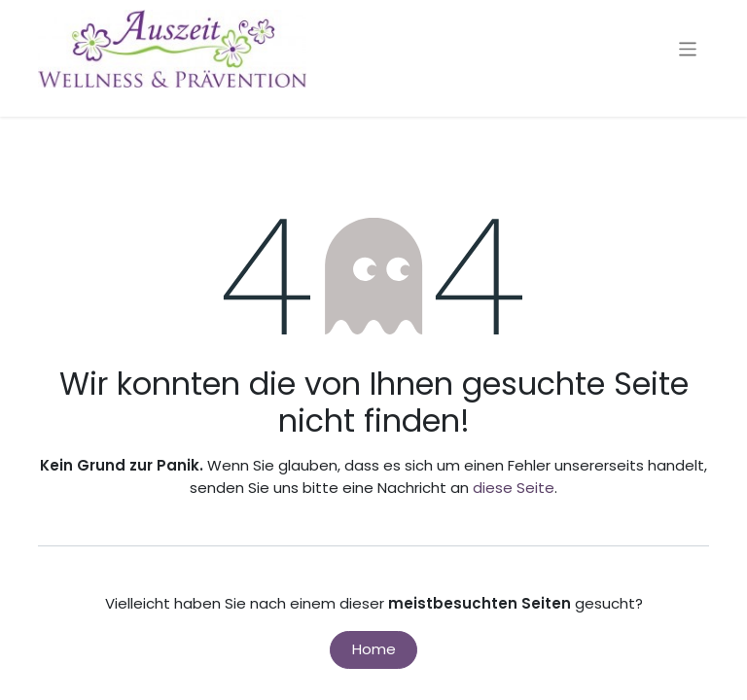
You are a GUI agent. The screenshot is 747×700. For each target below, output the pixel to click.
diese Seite (514, 488)
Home (374, 649)
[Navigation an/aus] (688, 48)
